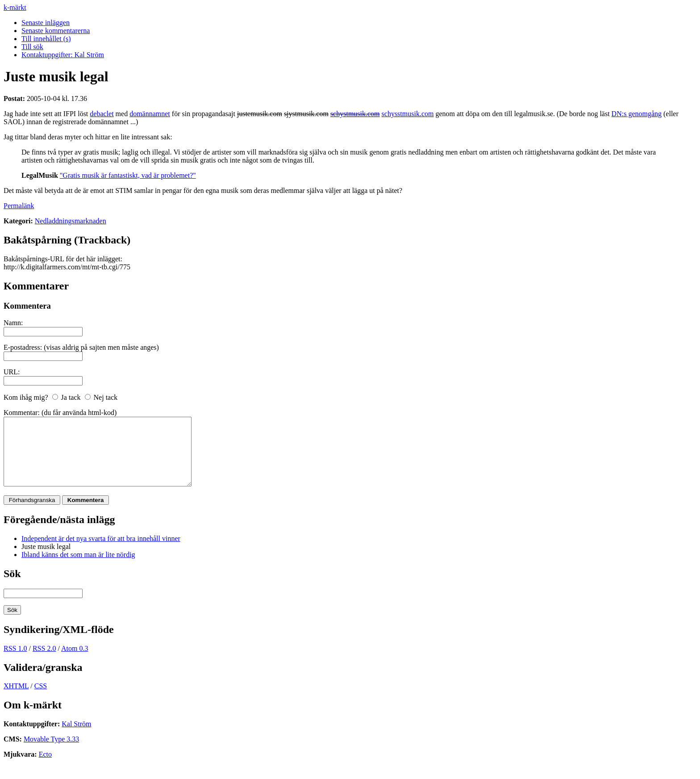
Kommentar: (22, 413)
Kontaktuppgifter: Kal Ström (63, 55)
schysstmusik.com (408, 114)
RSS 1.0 (15, 662)
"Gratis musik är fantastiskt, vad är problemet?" (128, 175)
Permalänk (19, 206)
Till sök (32, 47)
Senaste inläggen (46, 23)
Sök (12, 587)
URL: (12, 372)
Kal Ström (76, 737)
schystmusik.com (355, 114)
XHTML (16, 699)
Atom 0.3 (75, 662)
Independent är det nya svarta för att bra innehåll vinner (101, 552)
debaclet (102, 114)
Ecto (45, 768)
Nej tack (106, 397)
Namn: (13, 323)
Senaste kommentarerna (56, 31)
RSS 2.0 (44, 662)
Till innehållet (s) (46, 39)
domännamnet (150, 114)
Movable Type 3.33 (51, 752)
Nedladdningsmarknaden (71, 221)
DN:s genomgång (637, 114)
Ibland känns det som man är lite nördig (78, 568)
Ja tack (71, 397)
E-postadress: (23, 347)
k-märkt (15, 7)
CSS (41, 699)
